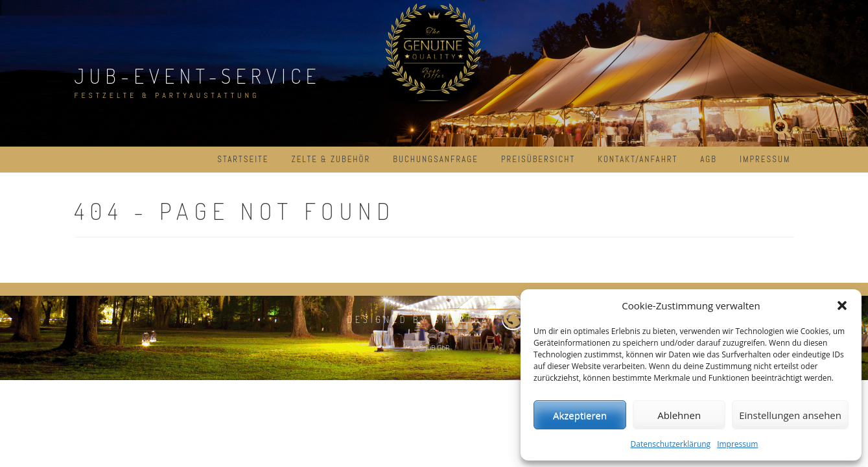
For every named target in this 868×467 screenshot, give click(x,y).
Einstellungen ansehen (790, 415)
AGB (709, 159)
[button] (842, 305)
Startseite (243, 159)
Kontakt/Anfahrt (638, 159)
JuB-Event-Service (198, 76)
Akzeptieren (580, 415)
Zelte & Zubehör (331, 159)
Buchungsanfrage (436, 159)
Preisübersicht (538, 159)
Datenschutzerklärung (671, 444)
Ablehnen (679, 415)
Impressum (737, 444)
